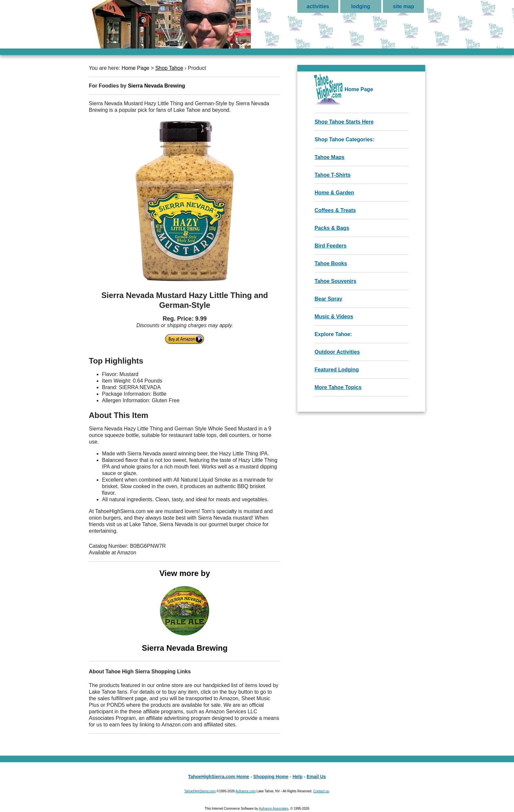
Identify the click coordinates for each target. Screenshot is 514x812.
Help (297, 777)
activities (318, 6)
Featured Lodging (336, 370)
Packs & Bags (332, 228)
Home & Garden (334, 193)
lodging (361, 6)
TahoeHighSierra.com (200, 791)
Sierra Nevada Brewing (156, 86)
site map (403, 6)
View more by (185, 611)
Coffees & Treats (335, 210)
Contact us (321, 791)
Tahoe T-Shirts (332, 175)
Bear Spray (328, 299)
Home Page (136, 68)
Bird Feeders (330, 246)
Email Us (316, 777)
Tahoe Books (331, 263)
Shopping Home (271, 777)
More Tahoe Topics (338, 387)
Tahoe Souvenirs (335, 281)
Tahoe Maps (329, 157)
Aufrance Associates (274, 809)
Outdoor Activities (337, 352)
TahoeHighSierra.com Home (219, 777)
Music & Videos (334, 317)
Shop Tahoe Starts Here (344, 122)
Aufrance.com (246, 791)
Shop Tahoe (169, 68)
